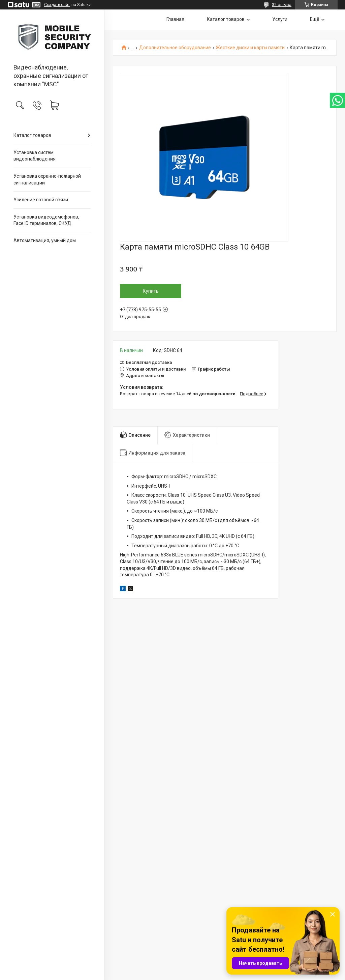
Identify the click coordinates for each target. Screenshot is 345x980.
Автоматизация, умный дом (45, 240)
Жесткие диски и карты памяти (250, 48)
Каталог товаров (32, 135)
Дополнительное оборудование (175, 48)
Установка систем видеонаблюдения (35, 156)
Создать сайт (57, 5)
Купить (151, 291)
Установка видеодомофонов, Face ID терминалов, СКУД (46, 220)
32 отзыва (282, 5)
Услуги (280, 19)
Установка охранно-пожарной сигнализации (47, 179)
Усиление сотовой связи (41, 200)
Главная (175, 19)
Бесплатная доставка (149, 362)
